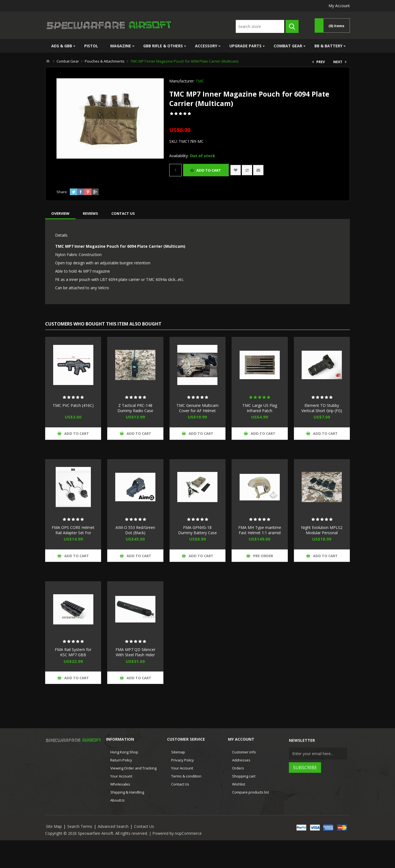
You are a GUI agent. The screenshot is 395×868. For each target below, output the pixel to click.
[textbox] (260, 26)
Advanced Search (113, 826)
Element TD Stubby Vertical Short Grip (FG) (322, 408)
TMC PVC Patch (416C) (73, 405)
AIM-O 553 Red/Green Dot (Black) (135, 530)
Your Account (121, 776)
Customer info (244, 752)
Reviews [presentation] (90, 213)
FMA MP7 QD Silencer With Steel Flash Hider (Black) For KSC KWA (135, 655)
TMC (200, 81)
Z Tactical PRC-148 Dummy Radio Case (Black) (135, 411)
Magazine (121, 46)
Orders (238, 768)
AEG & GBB (62, 46)
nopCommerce (188, 833)
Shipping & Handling (127, 792)
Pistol (91, 46)
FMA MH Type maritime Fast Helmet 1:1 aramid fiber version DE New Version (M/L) (260, 535)
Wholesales (120, 784)
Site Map (54, 826)
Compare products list (251, 792)
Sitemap (178, 752)
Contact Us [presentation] (123, 213)
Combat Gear (288, 46)
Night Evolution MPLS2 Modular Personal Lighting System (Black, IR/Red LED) (322, 535)
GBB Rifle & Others (163, 46)
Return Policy (121, 760)
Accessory (206, 46)
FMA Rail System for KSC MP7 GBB (73, 652)
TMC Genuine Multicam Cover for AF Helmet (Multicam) (197, 411)
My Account (339, 6)
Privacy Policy (183, 760)
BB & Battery (328, 46)
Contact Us (180, 784)
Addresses (241, 760)
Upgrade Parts (245, 46)
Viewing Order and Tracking (133, 768)
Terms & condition (186, 776)
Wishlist (239, 784)
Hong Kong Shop (124, 752)
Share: (62, 192)
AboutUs (117, 800)
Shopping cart (244, 776)
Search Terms (80, 826)
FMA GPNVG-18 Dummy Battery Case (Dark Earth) (197, 533)
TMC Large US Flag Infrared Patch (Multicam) (260, 411)
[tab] (60, 213)
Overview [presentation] (60, 213)
